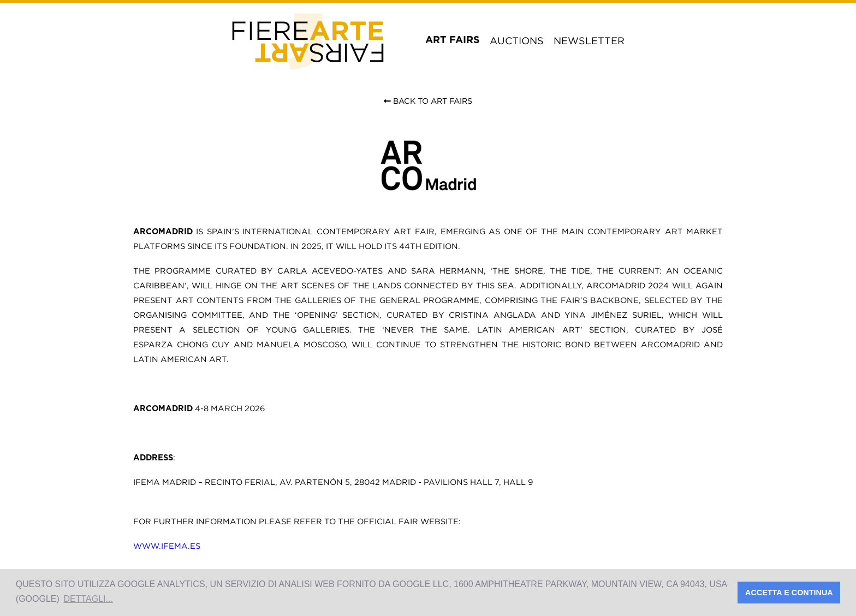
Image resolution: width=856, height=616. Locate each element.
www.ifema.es (167, 546)
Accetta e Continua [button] (789, 593)
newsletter (589, 41)
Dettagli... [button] (88, 599)
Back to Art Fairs (428, 101)
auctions (517, 41)
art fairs (453, 40)
